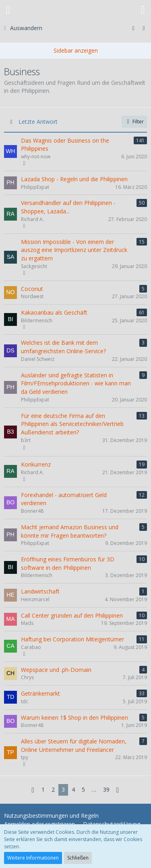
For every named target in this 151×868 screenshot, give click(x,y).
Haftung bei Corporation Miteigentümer (72, 639)
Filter (134, 122)
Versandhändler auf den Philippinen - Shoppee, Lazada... (68, 207)
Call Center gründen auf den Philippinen (72, 615)
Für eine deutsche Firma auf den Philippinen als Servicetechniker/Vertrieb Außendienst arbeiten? (72, 424)
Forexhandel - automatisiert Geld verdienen (64, 499)
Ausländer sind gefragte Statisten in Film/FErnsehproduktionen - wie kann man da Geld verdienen (76, 383)
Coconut (32, 289)
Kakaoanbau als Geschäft (54, 312)
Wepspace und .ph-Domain (56, 670)
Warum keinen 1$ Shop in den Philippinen (74, 718)
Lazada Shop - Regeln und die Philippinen (74, 179)
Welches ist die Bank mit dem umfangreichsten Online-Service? (63, 347)
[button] (8, 10)
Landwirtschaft (40, 591)
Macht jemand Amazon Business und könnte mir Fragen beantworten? (70, 531)
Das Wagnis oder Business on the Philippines (65, 145)
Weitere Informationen (33, 858)
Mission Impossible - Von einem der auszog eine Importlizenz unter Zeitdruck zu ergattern (74, 250)
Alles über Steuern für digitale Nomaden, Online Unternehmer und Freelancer (74, 745)
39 (106, 789)
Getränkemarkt (40, 693)
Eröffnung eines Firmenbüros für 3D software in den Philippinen (68, 563)
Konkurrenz (36, 464)
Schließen (78, 858)
